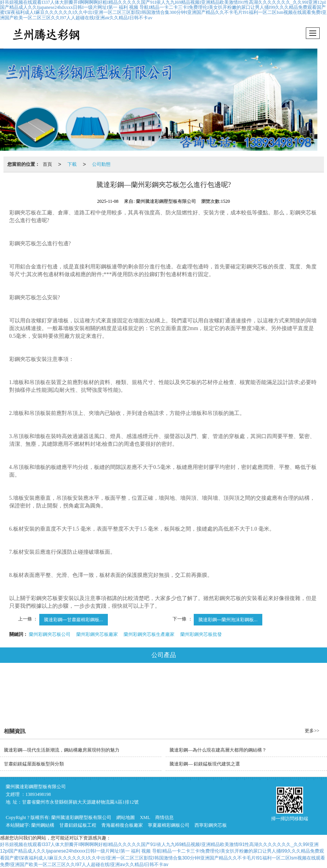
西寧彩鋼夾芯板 (211, 825)
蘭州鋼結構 (43, 825)
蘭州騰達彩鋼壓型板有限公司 (81, 817)
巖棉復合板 (107, 683)
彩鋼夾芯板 (150, 683)
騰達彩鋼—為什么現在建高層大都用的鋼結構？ (218, 750)
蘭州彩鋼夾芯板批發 (201, 634)
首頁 (47, 164)
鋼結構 (29, 683)
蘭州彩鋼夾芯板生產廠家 (149, 634)
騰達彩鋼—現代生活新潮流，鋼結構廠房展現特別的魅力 (62, 750)
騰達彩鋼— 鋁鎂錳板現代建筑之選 (205, 764)
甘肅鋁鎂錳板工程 (78, 825)
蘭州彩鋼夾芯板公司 (50, 634)
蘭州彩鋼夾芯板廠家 (97, 634)
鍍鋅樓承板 (101, 704)
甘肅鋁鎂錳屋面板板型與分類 (34, 764)
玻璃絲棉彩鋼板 (198, 683)
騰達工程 (186, 704)
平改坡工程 (144, 704)
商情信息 (164, 817)
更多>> (312, 731)
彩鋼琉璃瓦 (290, 683)
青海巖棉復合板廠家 (122, 825)
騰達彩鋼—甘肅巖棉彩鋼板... (74, 620)
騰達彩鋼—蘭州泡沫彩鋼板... (228, 620)
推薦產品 (225, 704)
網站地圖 (126, 817)
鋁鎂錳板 (65, 683)
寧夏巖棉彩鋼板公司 (169, 825)
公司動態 (101, 164)
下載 (72, 164)
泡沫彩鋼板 (247, 683)
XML (145, 817)
